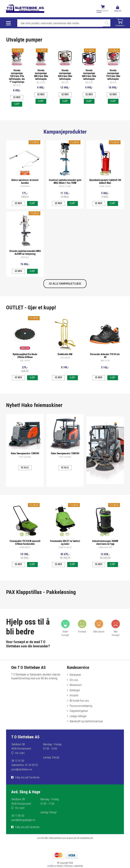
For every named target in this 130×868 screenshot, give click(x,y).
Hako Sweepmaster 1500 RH (65, 462)
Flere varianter (25, 465)
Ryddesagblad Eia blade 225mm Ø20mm (25, 364)
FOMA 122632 (105, 194)
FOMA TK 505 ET (65, 556)
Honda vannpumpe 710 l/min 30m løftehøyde (113, 75)
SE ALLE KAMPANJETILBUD (65, 293)
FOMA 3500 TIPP (105, 556)
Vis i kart (20, 762)
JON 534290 (65, 366)
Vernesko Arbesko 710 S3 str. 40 (105, 364)
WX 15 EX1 (41, 84)
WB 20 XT (89, 84)
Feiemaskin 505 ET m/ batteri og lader (65, 551)
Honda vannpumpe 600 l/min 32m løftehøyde (89, 75)
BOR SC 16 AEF (65, 194)
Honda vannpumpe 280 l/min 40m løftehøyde (41, 75)
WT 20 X (113, 84)
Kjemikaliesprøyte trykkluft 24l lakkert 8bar (105, 189)
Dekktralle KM (65, 362)
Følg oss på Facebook (27, 787)
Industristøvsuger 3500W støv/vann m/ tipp (105, 551)
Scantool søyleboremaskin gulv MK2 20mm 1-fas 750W (65, 189)
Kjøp (17, 112)
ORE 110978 (25, 369)
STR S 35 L (25, 265)
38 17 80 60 (18, 825)
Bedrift (105, 11)
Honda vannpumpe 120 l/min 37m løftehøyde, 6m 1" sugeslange (17, 78)
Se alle (25, 476)
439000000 (25, 194)
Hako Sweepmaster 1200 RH (25, 462)
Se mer (17, 104)
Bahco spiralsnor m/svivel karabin (25, 189)
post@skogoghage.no (23, 829)
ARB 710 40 (105, 369)
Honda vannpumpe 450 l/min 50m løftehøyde (65, 75)
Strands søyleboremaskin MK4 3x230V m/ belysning (25, 261)
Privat (99, 11)
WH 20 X (65, 84)
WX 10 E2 (17, 90)
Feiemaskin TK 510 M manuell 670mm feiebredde (25, 551)
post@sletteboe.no (22, 779)
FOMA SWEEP (25, 556)
